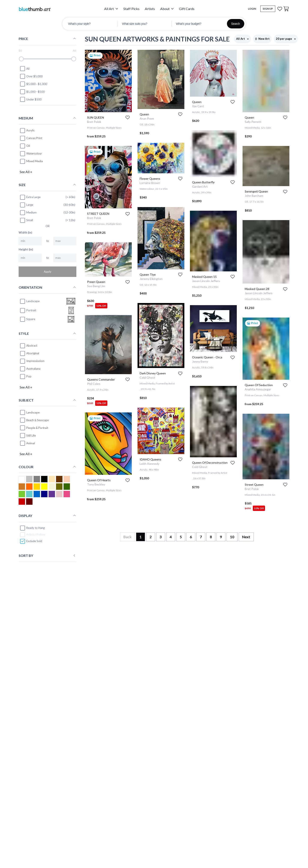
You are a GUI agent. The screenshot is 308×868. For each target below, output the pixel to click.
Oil (28, 146)
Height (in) (26, 249)
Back (127, 537)
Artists (150, 9)
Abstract (32, 346)
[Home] (35, 9)
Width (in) (25, 232)
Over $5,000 (31, 76)
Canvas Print (34, 138)
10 (232, 537)
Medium (28, 213)
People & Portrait (37, 428)
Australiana (33, 369)
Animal (31, 443)
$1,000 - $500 (32, 92)
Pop (29, 376)
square (27, 319)
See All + (26, 172)
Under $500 (31, 99)
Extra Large (30, 197)
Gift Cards (187, 9)
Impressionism (35, 361)
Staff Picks (131, 9)
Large (26, 205)
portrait (28, 310)
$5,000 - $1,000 (33, 84)
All (25, 69)
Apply (48, 272)
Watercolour (34, 153)
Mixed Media (35, 161)
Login (252, 9)
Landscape (33, 412)
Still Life (31, 435)
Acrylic (30, 130)
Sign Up (268, 9)
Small (26, 220)
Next (246, 537)
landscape (30, 301)
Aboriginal (33, 353)
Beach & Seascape (38, 420)
